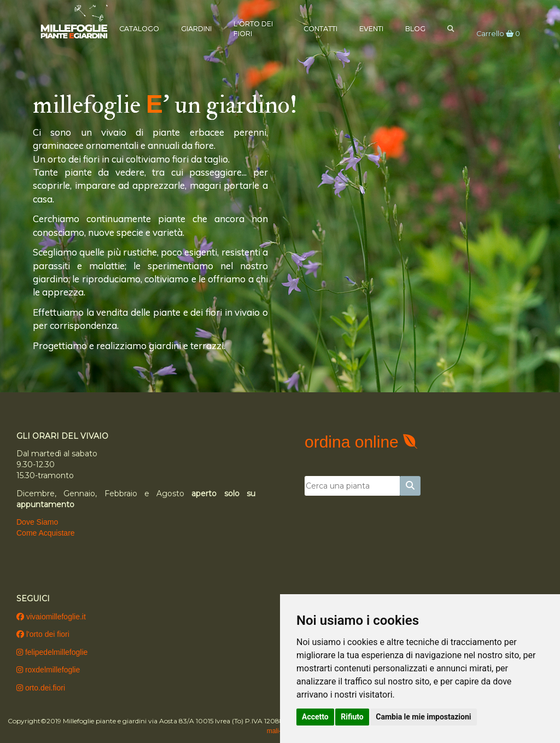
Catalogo (143, 28)
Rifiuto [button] (352, 717)
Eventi (367, 28)
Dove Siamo (37, 522)
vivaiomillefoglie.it (51, 617)
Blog (412, 28)
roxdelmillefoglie (48, 670)
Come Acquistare (46, 533)
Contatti (317, 28)
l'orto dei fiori (43, 634)
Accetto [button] (315, 717)
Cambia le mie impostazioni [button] (423, 717)
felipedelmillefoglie (52, 652)
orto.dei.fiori (41, 688)
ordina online (354, 442)
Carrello (494, 33)
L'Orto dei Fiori (257, 28)
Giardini (200, 28)
